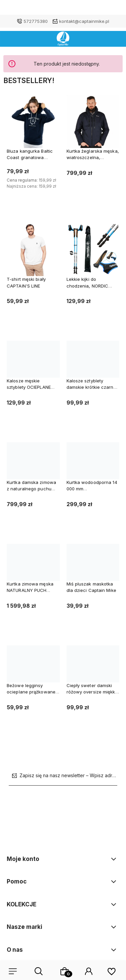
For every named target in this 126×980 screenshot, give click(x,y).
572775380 (36, 21)
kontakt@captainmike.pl (84, 21)
